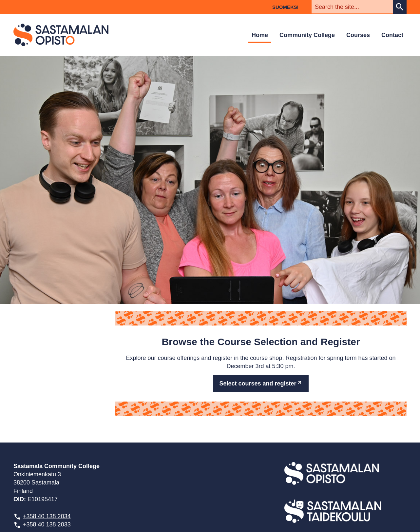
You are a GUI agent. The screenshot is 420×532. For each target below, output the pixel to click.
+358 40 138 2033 (47, 524)
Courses (358, 35)
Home (260, 35)
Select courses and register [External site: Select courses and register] (258, 384)
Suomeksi (285, 7)
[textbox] (352, 7)
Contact (392, 35)
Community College (307, 35)
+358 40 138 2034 (47, 516)
